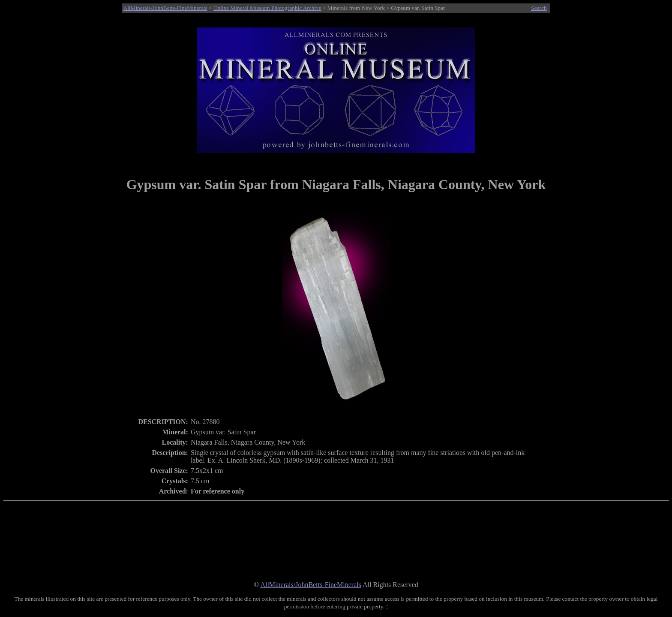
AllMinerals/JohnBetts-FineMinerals (165, 8)
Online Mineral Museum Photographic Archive (267, 8)
